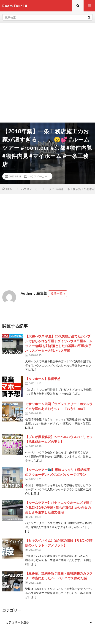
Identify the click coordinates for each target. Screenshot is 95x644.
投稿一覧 (57, 294)
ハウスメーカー (38, 176)
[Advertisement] (47, 73)
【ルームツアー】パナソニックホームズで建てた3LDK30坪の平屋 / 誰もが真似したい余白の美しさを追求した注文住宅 (59, 507)
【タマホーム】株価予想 (43, 379)
